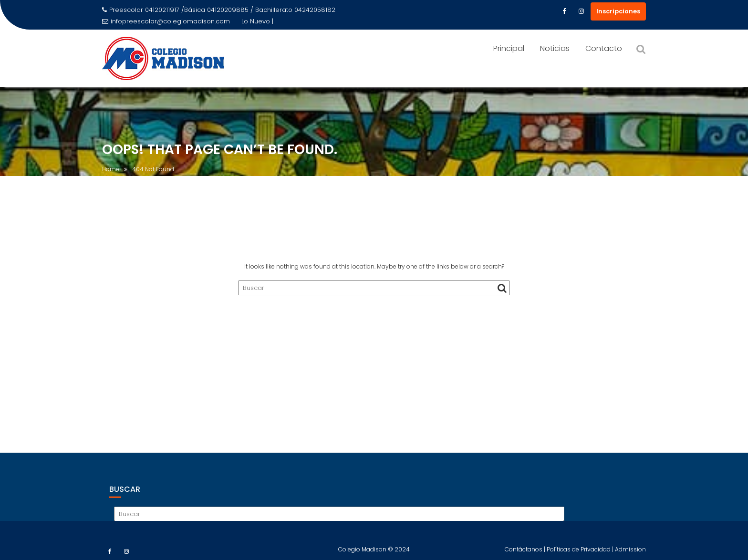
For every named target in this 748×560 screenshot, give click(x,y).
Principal (509, 48)
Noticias (555, 48)
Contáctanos (524, 553)
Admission (630, 553)
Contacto (604, 48)
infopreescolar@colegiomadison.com (166, 21)
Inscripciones (618, 11)
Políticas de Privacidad (579, 553)
